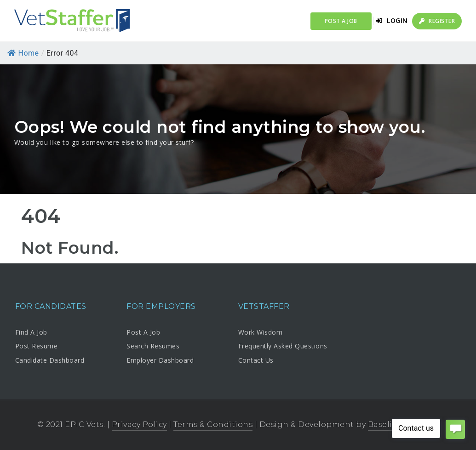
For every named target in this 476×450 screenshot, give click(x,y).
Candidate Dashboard (50, 360)
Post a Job (341, 21)
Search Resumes (153, 346)
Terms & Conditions (213, 424)
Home (23, 53)
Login (392, 20)
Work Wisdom (261, 332)
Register (437, 21)
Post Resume (37, 346)
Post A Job (143, 332)
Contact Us (256, 360)
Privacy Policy (139, 424)
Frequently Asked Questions (283, 346)
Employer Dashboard (160, 360)
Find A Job (31, 332)
